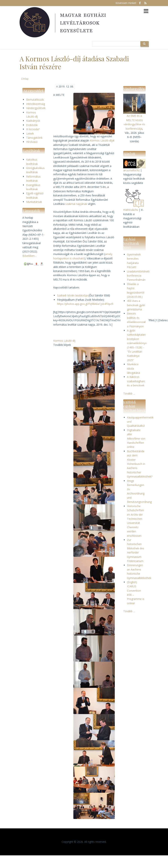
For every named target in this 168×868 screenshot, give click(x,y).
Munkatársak (34, 202)
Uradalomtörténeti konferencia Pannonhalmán (138, 276)
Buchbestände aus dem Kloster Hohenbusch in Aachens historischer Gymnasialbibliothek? (140, 464)
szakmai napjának (76, 204)
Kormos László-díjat (102, 140)
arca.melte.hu (131, 170)
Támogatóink (34, 138)
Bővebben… (30, 256)
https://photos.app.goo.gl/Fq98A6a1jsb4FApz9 (85, 304)
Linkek (30, 133)
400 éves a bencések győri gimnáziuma (136, 305)
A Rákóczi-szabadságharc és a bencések (136, 381)
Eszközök (32, 125)
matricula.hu (131, 210)
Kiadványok (33, 121)
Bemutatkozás (35, 100)
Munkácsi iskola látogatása (133, 368)
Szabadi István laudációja (72, 295)
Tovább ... (129, 393)
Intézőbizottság (36, 104)
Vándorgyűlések (36, 108)
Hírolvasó (32, 142)
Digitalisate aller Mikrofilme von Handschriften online (136, 439)
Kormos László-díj (64, 341)
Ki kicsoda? (33, 129)
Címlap (25, 79)
